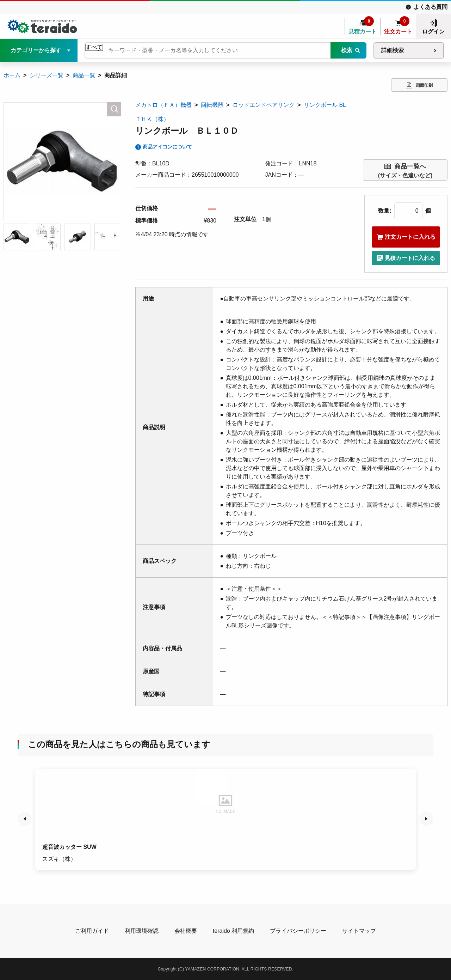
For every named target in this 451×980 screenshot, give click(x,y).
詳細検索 (393, 50)
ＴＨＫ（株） (152, 119)
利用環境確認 (142, 931)
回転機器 (212, 105)
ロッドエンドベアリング (264, 105)
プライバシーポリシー (298, 931)
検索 (347, 50)
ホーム (12, 75)
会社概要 (186, 931)
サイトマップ (359, 931)
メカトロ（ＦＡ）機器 (163, 105)
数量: (385, 211)
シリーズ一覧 (47, 75)
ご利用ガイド (92, 931)
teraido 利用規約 (233, 931)
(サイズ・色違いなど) (405, 170)
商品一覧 (84, 75)
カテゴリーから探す (36, 50)
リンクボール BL (325, 105)
